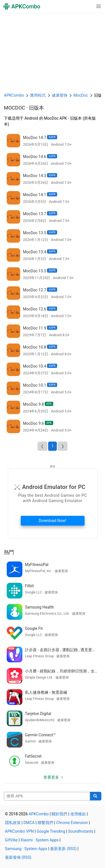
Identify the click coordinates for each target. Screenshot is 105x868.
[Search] (96, 796)
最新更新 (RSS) (63, 849)
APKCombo (14, 95)
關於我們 (59, 814)
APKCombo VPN (19, 831)
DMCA (29, 823)
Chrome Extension (72, 823)
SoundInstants (81, 831)
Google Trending (51, 831)
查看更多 (51, 777)
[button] (87, 6)
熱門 (9, 552)
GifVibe (11, 840)
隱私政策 (13, 823)
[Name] (47, 796)
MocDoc (15, 108)
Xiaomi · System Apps (39, 840)
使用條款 (78, 814)
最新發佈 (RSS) (18, 857)
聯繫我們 (45, 823)
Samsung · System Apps (26, 849)
